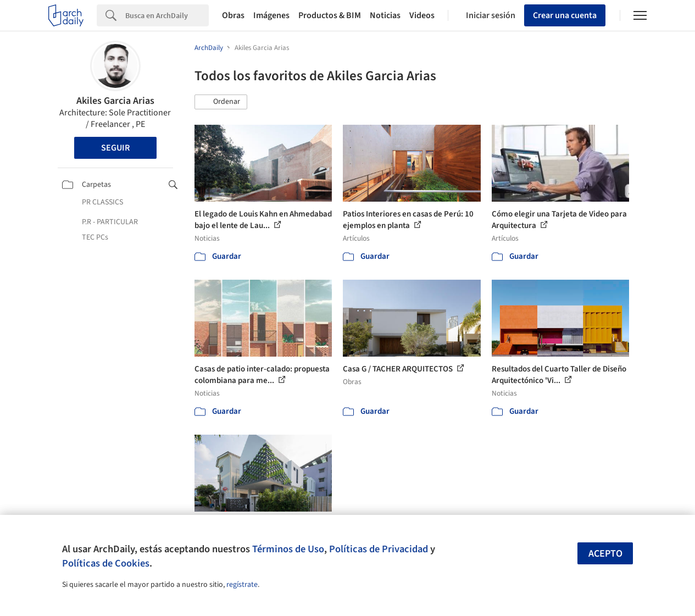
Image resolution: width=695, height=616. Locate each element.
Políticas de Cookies (106, 563)
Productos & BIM (330, 15)
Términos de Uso (288, 549)
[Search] (167, 15)
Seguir (115, 148)
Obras (233, 15)
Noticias (385, 15)
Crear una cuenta (565, 15)
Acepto (605, 554)
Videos (422, 15)
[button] (221, 102)
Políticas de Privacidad (379, 549)
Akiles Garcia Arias (115, 101)
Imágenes (271, 15)
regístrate (242, 585)
